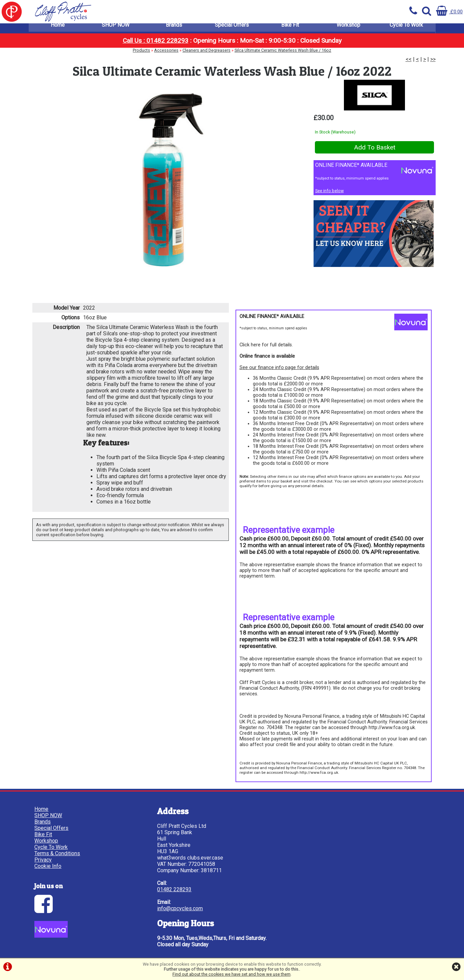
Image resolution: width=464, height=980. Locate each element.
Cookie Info (49, 866)
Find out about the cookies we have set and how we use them (231, 974)
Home (58, 30)
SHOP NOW (116, 30)
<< (409, 64)
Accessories (166, 55)
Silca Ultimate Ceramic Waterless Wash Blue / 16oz (283, 55)
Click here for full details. (266, 348)
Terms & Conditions (58, 854)
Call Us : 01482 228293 (156, 46)
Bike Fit (290, 30)
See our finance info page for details (279, 371)
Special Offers (232, 30)
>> (433, 64)
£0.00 (449, 12)
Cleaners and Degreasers (206, 55)
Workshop (348, 30)
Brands (174, 30)
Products (141, 55)
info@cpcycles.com (158, 909)
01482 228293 (153, 890)
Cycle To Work (406, 30)
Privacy (44, 860)
